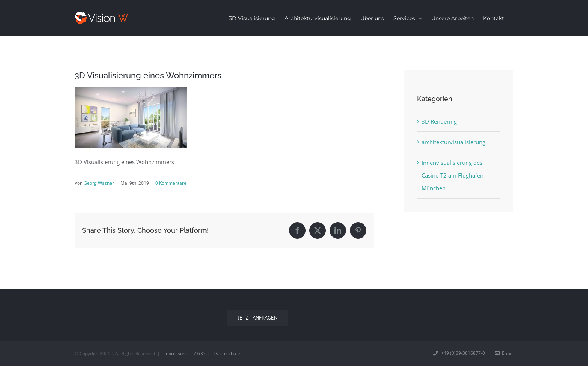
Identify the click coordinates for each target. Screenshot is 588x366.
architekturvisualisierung (453, 142)
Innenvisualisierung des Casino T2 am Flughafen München (452, 175)
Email (504, 353)
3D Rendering (439, 121)
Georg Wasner (99, 183)
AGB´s (200, 353)
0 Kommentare (171, 183)
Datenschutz (227, 353)
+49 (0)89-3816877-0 (460, 353)
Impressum (175, 353)
